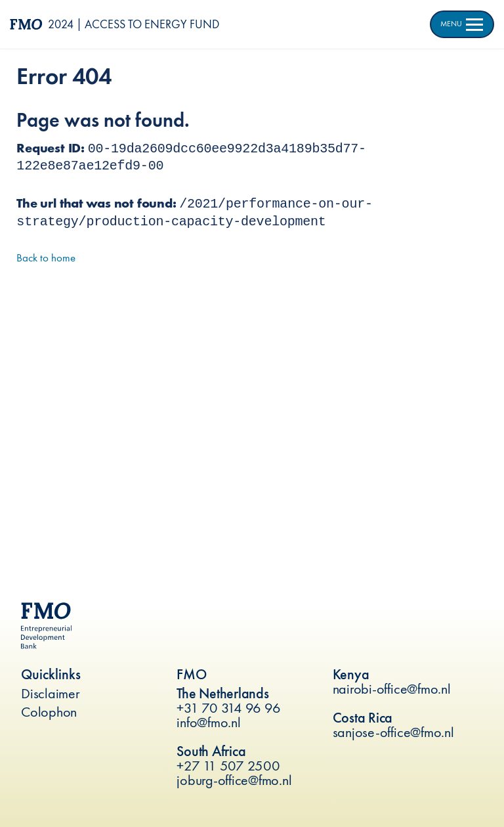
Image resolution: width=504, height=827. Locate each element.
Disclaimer (51, 693)
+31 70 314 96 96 (228, 708)
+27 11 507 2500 (228, 766)
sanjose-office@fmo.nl (393, 732)
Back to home (46, 257)
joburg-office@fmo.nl (234, 780)
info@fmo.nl (208, 722)
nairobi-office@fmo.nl (392, 689)
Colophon (49, 712)
